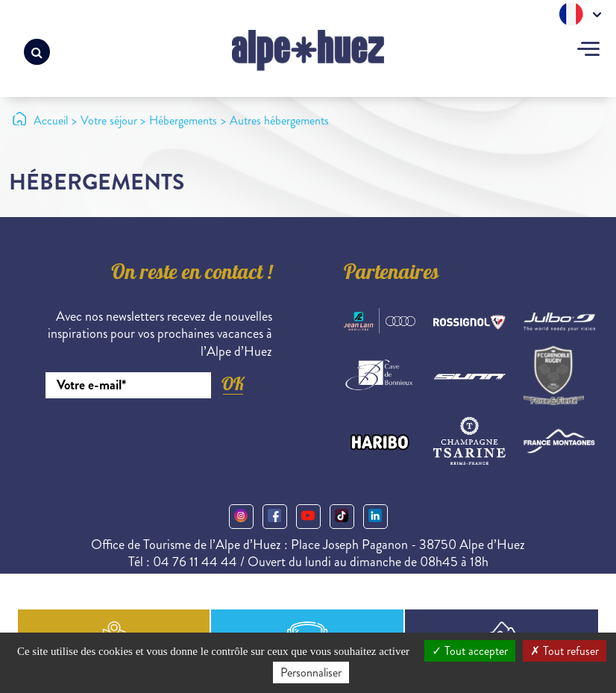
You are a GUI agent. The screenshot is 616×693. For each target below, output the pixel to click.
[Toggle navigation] (588, 51)
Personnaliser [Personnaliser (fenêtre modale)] (311, 672)
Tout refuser (565, 651)
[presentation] (159, 439)
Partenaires (392, 275)
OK (233, 384)
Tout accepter (470, 651)
